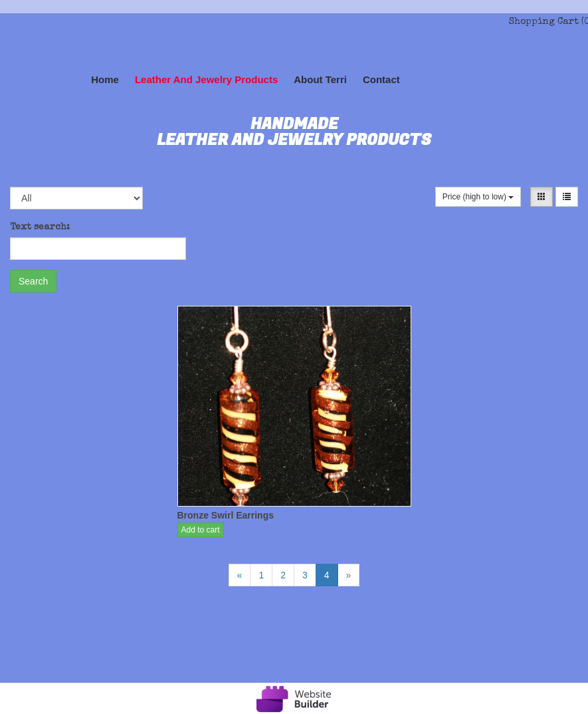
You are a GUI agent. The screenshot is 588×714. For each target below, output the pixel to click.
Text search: (40, 227)
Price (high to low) (478, 197)
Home (105, 79)
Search (33, 281)
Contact (381, 79)
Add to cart (201, 530)
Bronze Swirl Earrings (226, 515)
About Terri (320, 79)
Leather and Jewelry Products (206, 79)
